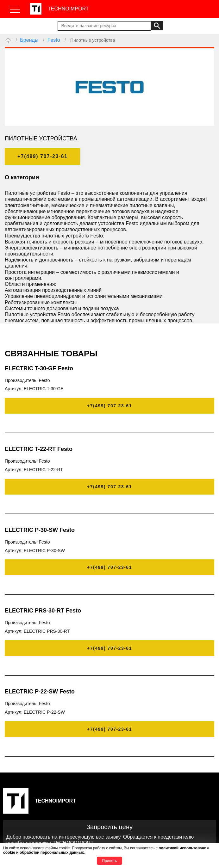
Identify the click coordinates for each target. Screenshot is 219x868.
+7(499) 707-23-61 (42, 156)
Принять (110, 861)
